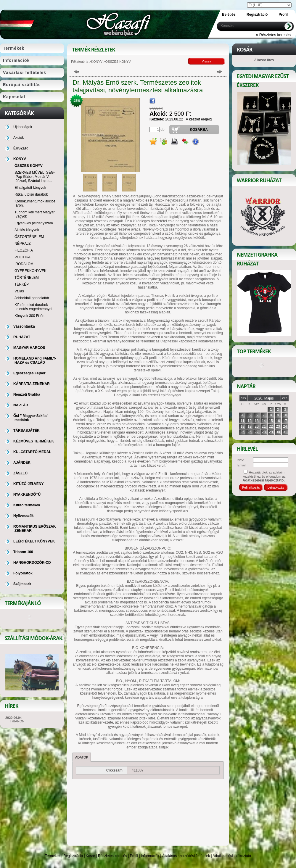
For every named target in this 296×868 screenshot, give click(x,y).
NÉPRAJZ (23, 244)
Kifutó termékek (27, 505)
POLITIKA (22, 257)
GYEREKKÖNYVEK (30, 271)
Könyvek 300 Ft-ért (29, 316)
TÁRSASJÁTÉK (26, 431)
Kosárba (199, 130)
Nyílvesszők (24, 516)
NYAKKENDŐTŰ (27, 495)
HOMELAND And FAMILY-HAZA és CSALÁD (35, 360)
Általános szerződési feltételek (186, 856)
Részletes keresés (112, 856)
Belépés (229, 15)
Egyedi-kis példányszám (34, 223)
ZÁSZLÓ (20, 473)
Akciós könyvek (27, 230)
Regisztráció (73, 856)
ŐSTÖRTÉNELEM (29, 237)
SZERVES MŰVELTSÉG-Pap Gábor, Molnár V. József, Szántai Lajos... (35, 177)
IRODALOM (24, 264)
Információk (150, 856)
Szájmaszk (22, 584)
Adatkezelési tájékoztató (232, 856)
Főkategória (80, 62)
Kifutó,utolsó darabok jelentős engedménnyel (33, 307)
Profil (134, 856)
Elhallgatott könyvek (30, 188)
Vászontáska (24, 326)
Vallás (19, 291)
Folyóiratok (23, 573)
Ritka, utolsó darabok (31, 194)
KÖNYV (97, 62)
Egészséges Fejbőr (29, 373)
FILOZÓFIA (24, 250)
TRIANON (17, 721)
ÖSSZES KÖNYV (29, 166)
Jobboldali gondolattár (32, 298)
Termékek (53, 856)
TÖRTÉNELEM (27, 278)
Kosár (90, 856)
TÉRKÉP (22, 284)
